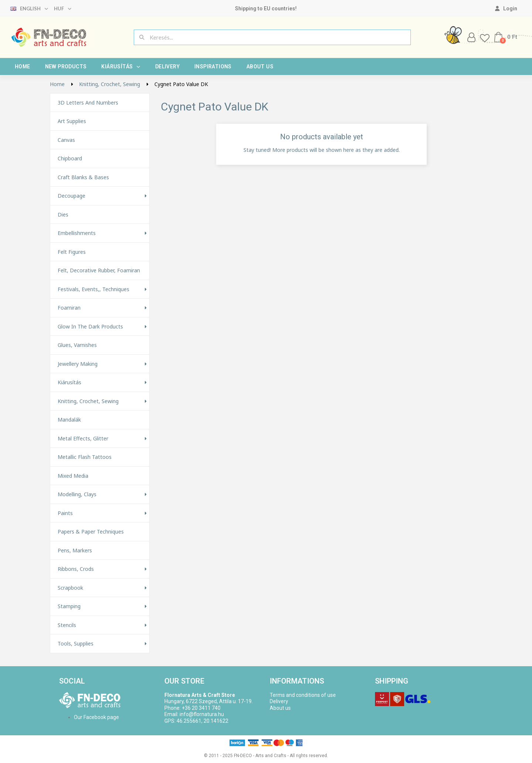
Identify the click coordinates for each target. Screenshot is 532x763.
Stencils (67, 625)
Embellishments (77, 233)
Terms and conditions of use (303, 695)
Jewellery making (78, 364)
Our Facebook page (96, 717)
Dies (63, 215)
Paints (65, 513)
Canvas (66, 140)
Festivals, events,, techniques (93, 289)
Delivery (167, 67)
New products (66, 67)
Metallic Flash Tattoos (85, 457)
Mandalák (69, 420)
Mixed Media (73, 476)
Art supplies (72, 121)
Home (23, 67)
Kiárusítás (121, 67)
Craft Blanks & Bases (83, 177)
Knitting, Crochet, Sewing (88, 401)
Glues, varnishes (77, 345)
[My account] (506, 8)
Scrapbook (70, 588)
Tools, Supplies (76, 644)
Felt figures (72, 252)
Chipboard (70, 159)
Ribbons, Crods (76, 569)
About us (260, 67)
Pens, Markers (75, 551)
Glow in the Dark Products (90, 327)
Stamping (69, 606)
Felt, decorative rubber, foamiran (99, 270)
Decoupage (71, 196)
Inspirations (213, 67)
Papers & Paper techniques (91, 532)
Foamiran (69, 308)
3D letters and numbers (88, 103)
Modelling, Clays (77, 494)
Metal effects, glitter (83, 439)
